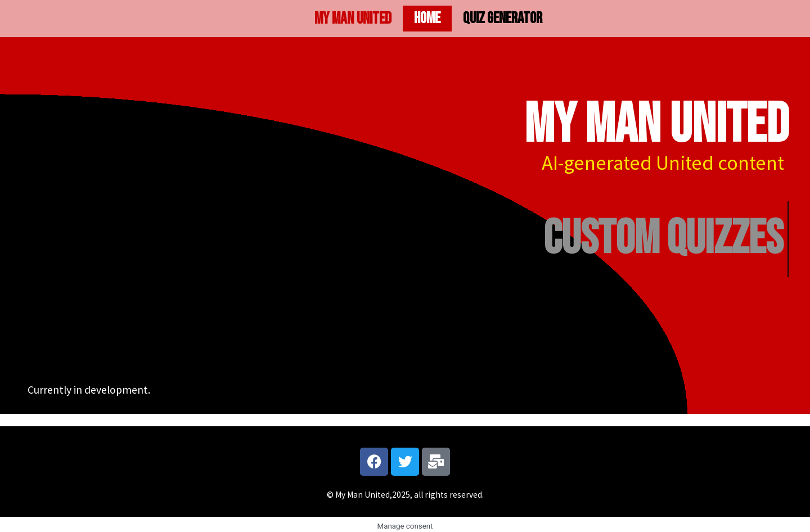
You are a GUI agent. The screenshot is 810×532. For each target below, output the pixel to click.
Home (427, 18)
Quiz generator (503, 18)
